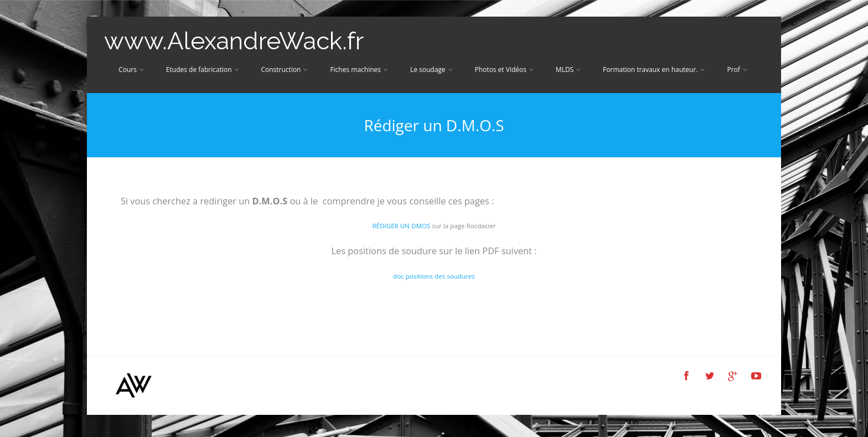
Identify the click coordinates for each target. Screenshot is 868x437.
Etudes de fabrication (203, 70)
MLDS (568, 70)
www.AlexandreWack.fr (234, 41)
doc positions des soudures (434, 276)
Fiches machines (359, 70)
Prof (737, 70)
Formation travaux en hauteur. (654, 70)
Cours (131, 70)
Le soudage (432, 70)
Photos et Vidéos (504, 70)
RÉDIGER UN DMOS (401, 226)
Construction (284, 70)
